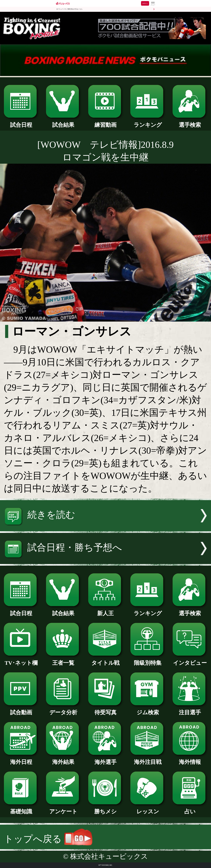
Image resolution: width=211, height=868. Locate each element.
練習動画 (106, 122)
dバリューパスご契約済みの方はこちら (70, 9)
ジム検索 (148, 710)
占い (190, 809)
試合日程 (21, 122)
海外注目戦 (148, 759)
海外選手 (106, 759)
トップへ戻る (48, 839)
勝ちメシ (106, 809)
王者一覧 (63, 660)
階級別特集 (148, 660)
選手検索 (190, 122)
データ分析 (63, 710)
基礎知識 (21, 809)
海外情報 (190, 759)
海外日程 (21, 759)
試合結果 (63, 122)
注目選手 (190, 710)
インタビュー (190, 660)
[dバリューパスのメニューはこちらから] (153, 4)
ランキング (148, 122)
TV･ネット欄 (21, 660)
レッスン (148, 809)
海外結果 (63, 759)
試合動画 (21, 710)
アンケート (63, 809)
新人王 (106, 611)
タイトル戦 (106, 660)
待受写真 (106, 710)
